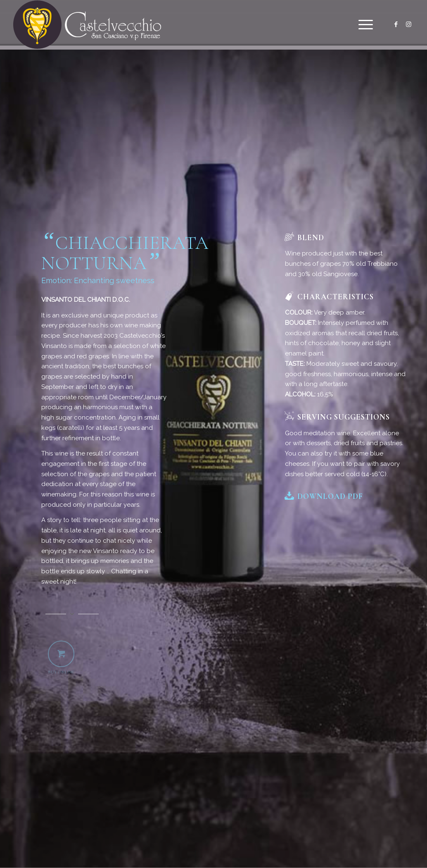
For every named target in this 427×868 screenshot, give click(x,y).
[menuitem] (363, 25)
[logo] (87, 25)
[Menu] (363, 25)
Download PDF (330, 496)
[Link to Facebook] (396, 24)
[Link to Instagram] (408, 24)
